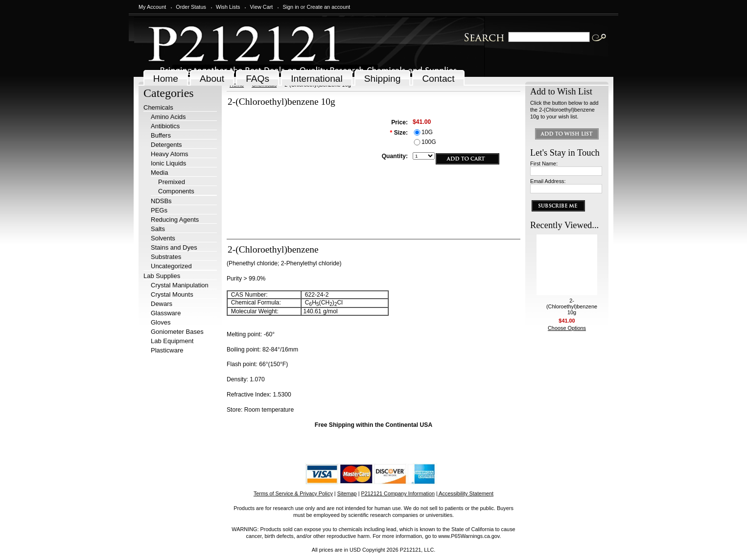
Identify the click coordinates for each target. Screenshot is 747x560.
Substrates (166, 257)
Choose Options (567, 328)
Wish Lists (228, 7)
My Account (152, 7)
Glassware (166, 313)
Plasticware (167, 350)
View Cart (261, 7)
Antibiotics (165, 126)
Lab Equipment (172, 341)
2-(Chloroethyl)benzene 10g (572, 306)
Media (159, 173)
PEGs (159, 210)
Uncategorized (171, 266)
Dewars (162, 304)
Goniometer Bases (177, 332)
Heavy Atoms (170, 154)
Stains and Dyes (174, 247)
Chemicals (158, 107)
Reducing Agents (175, 220)
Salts (158, 229)
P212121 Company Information (398, 493)
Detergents (166, 145)
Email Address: (548, 181)
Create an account (328, 7)
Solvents (163, 238)
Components (176, 191)
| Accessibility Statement (465, 493)
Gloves (161, 322)
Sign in (291, 7)
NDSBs (161, 201)
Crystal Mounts (172, 294)
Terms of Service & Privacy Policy (293, 493)
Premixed (172, 182)
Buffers (161, 135)
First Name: (544, 163)
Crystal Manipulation (180, 285)
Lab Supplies (162, 276)
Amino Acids (168, 117)
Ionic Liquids (168, 163)
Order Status (191, 7)
